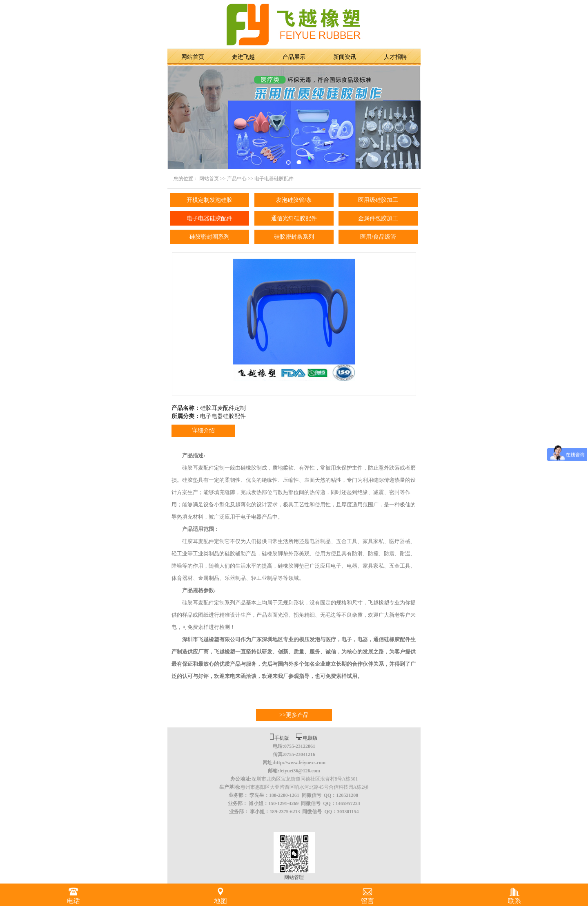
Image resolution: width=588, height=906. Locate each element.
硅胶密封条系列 (294, 237)
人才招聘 (395, 57)
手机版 (282, 738)
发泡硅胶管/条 (294, 200)
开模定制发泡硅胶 (209, 200)
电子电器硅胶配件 (274, 179)
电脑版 (310, 738)
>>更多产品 (294, 715)
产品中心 (237, 179)
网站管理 (294, 877)
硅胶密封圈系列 (209, 237)
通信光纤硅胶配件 (294, 218)
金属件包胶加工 (378, 218)
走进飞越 (243, 57)
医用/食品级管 (378, 237)
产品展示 (294, 57)
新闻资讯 (345, 57)
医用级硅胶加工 (378, 200)
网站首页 (193, 57)
